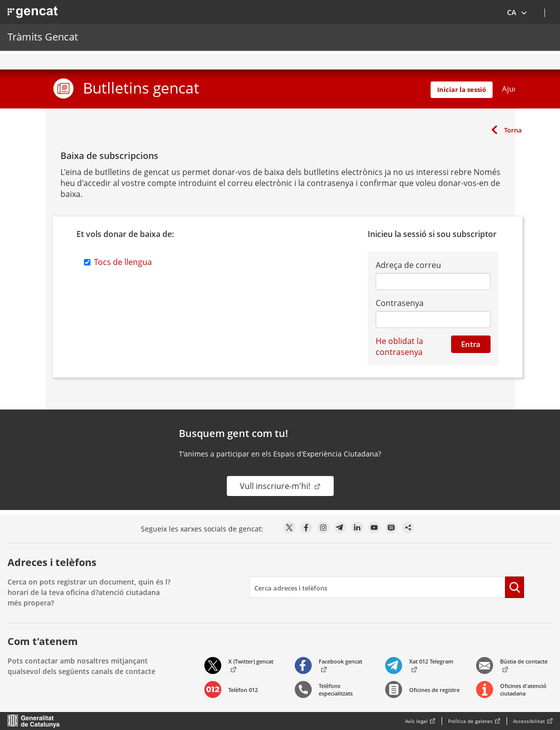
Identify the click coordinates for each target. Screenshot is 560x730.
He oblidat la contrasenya (399, 346)
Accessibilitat (529, 721)
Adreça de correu (408, 265)
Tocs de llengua (123, 262)
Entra (471, 344)
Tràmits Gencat (43, 37)
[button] (517, 12)
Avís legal (416, 721)
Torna (513, 130)
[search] (377, 587)
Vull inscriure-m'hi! (276, 486)
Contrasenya (400, 303)
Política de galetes (470, 721)
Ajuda (512, 88)
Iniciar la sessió (462, 89)
